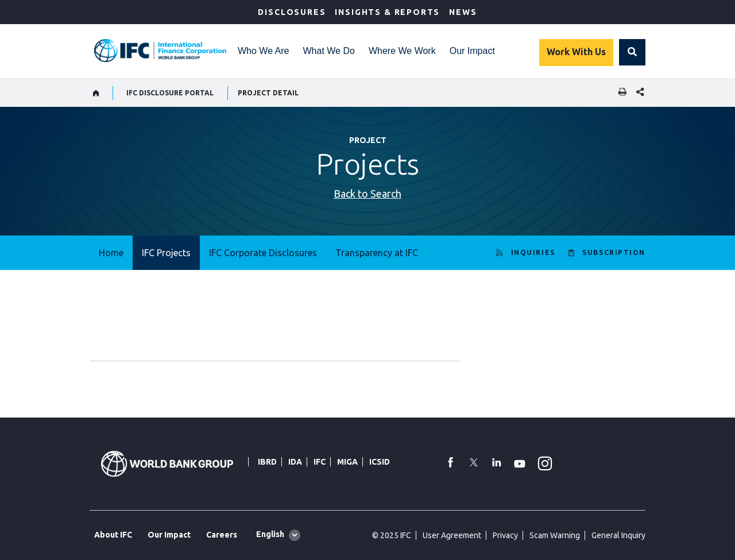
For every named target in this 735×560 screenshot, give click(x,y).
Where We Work (402, 51)
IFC (320, 462)
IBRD (267, 462)
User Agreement (452, 535)
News (463, 12)
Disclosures (292, 12)
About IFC (113, 535)
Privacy (505, 535)
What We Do (329, 51)
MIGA (347, 462)
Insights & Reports (387, 12)
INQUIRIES (533, 252)
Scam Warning (555, 535)
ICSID (380, 462)
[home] (96, 93)
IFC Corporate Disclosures (263, 253)
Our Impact (472, 51)
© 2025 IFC (392, 535)
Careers (222, 535)
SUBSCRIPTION (614, 252)
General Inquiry (618, 535)
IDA (295, 462)
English (270, 534)
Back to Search (367, 194)
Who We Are (264, 51)
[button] (632, 52)
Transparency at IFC (377, 253)
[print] (620, 93)
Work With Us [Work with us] (576, 52)
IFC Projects (166, 253)
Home (111, 253)
